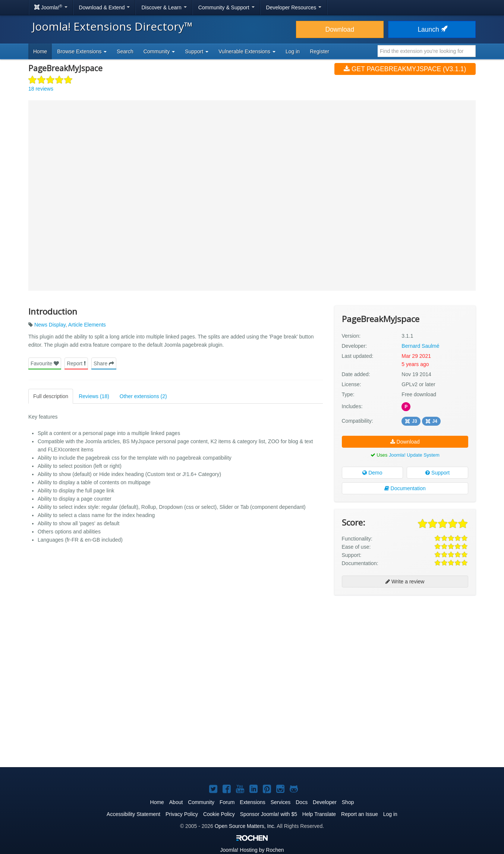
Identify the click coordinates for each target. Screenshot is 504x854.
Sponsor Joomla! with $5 (269, 814)
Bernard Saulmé (420, 346)
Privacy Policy (182, 814)
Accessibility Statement (133, 814)
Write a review (405, 582)
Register (319, 51)
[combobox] (427, 51)
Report (76, 363)
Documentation (405, 488)
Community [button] (159, 51)
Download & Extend (105, 7)
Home (40, 51)
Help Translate (319, 814)
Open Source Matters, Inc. (245, 826)
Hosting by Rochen (252, 850)
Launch (432, 29)
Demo (372, 473)
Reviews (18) (94, 396)
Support (437, 473)
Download (340, 29)
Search (125, 51)
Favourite (45, 363)
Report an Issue (360, 814)
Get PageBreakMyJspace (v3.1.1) (405, 69)
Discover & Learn (164, 7)
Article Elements (87, 325)
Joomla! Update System (414, 455)
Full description (51, 396)
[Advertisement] (405, 649)
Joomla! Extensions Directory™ (112, 26)
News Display (50, 325)
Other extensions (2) (143, 396)
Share (104, 363)
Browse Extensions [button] (82, 51)
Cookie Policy (219, 814)
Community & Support (226, 7)
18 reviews (41, 89)
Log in (293, 51)
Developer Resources (294, 7)
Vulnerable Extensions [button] (247, 51)
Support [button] (197, 51)
